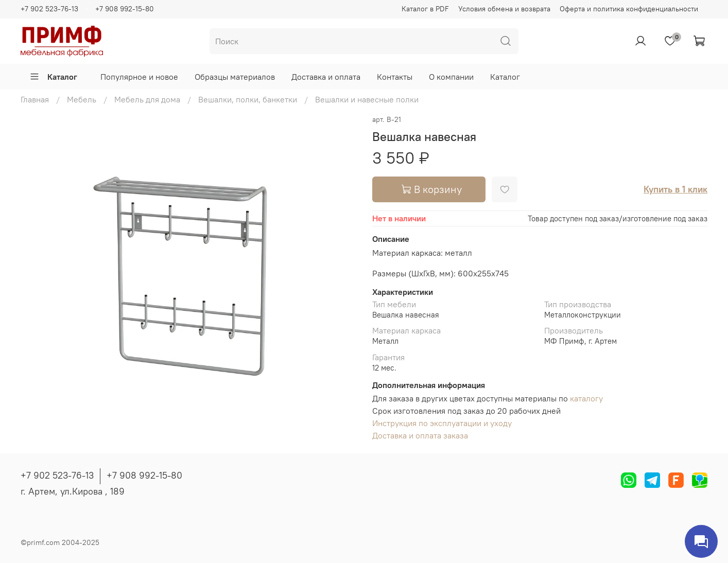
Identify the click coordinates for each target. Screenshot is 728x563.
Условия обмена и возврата (504, 9)
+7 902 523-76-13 (49, 9)
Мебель (82, 99)
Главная (35, 99)
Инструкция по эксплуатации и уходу (442, 423)
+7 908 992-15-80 (125, 9)
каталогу (586, 398)
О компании (451, 77)
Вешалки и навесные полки (367, 99)
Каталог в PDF (425, 9)
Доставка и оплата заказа (420, 435)
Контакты (395, 77)
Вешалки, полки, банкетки (248, 99)
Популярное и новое (139, 77)
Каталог (53, 77)
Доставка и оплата (326, 77)
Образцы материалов (235, 77)
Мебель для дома (147, 99)
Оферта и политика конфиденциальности (629, 9)
